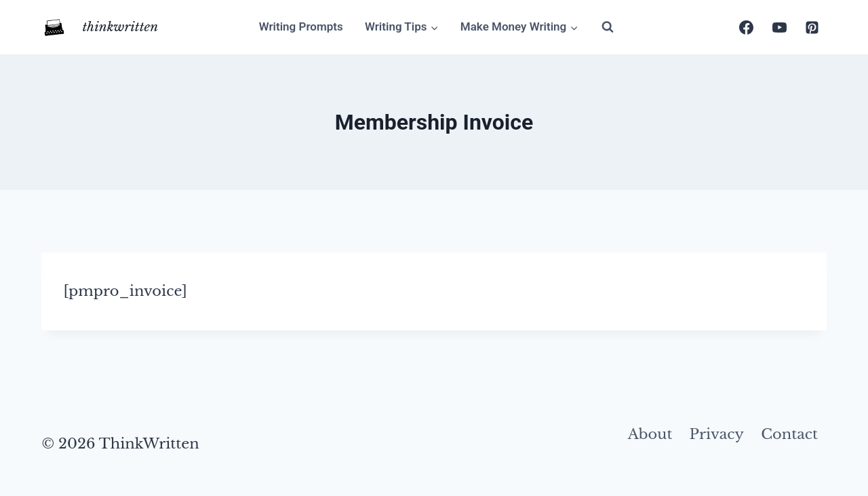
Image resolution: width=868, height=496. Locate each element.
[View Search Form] (608, 27)
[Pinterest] (812, 27)
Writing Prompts (301, 26)
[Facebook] (747, 27)
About (650, 434)
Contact (789, 434)
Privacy (717, 434)
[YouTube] (779, 27)
